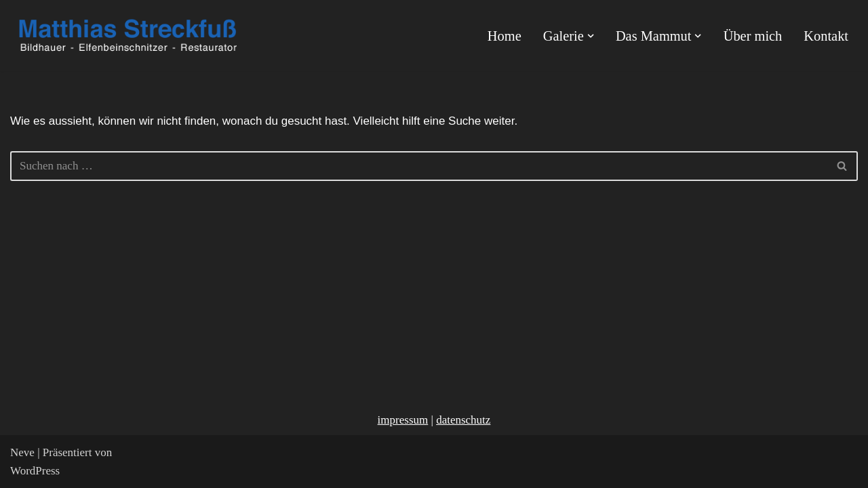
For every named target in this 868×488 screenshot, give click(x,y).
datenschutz (463, 420)
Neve (22, 452)
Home (505, 36)
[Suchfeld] (419, 166)
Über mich (753, 36)
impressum (403, 420)
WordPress (35, 471)
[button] (591, 36)
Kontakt (826, 36)
